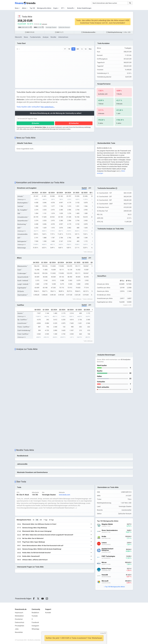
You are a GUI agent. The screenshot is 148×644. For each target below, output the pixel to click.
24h (41, 520)
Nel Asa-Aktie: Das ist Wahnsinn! (33, 538)
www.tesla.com (64, 495)
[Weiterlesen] (91, 524)
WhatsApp (35, 629)
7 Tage (45, 520)
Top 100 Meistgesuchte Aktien (115, 587)
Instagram (35, 626)
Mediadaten (19, 616)
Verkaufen (75, 123)
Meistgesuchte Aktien (44, 8)
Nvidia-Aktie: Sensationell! (31, 556)
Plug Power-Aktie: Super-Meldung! (34, 542)
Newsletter (19, 632)
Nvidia (104, 537)
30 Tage (51, 520)
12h (37, 520)
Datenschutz (20, 622)
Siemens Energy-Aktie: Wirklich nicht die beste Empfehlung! (42, 549)
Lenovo (104, 543)
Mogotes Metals (107, 524)
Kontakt (48, 613)
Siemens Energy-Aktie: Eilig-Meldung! (35, 528)
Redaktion (35, 613)
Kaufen (36, 123)
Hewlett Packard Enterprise (107, 550)
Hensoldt (105, 575)
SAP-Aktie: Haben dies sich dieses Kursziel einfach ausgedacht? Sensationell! (48, 535)
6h (34, 520)
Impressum (19, 613)
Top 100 (32, 8)
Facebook (35, 622)
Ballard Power (107, 569)
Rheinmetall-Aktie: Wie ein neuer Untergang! (37, 531)
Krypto (55, 8)
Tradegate (44, 24)
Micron (104, 562)
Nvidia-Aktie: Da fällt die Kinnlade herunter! (37, 553)
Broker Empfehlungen (84, 8)
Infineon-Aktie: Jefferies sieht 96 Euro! (35, 560)
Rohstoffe (70, 8)
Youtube (35, 616)
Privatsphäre (20, 626)
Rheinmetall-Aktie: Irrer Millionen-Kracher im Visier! (39, 524)
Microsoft (105, 581)
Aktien (24, 8)
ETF (62, 8)
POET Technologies (108, 556)
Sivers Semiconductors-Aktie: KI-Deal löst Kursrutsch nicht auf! (43, 546)
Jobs (17, 629)
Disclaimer (19, 619)
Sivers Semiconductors (110, 530)
